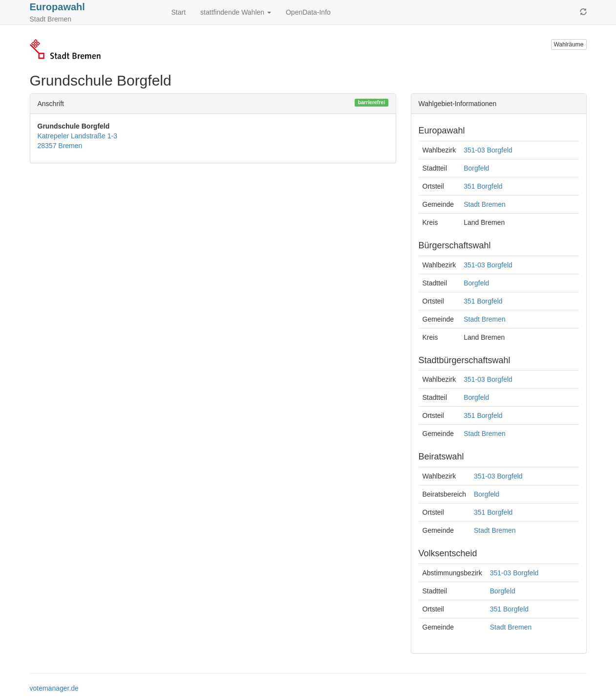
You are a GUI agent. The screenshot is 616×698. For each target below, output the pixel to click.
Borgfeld (476, 168)
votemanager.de (54, 688)
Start (179, 12)
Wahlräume (569, 44)
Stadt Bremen (485, 204)
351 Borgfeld (483, 186)
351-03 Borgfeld (488, 150)
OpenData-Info (308, 12)
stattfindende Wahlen (236, 12)
